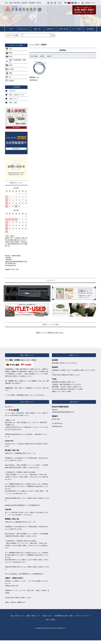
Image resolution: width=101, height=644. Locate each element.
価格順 (42, 56)
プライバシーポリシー (83, 616)
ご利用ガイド (51, 29)
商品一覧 (37, 29)
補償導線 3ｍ (34, 77)
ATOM (53, 620)
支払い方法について (17, 616)
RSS (48, 620)
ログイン (94, 3)
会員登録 (87, 3)
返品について (48, 616)
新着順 (49, 56)
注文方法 (12, 91)
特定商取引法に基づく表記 (64, 616)
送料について (14, 99)
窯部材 (37, 45)
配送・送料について (33, 616)
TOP (11, 29)
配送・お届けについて (17, 95)
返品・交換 (13, 103)
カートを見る (77, 29)
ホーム (31, 45)
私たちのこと (24, 29)
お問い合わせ (64, 29)
